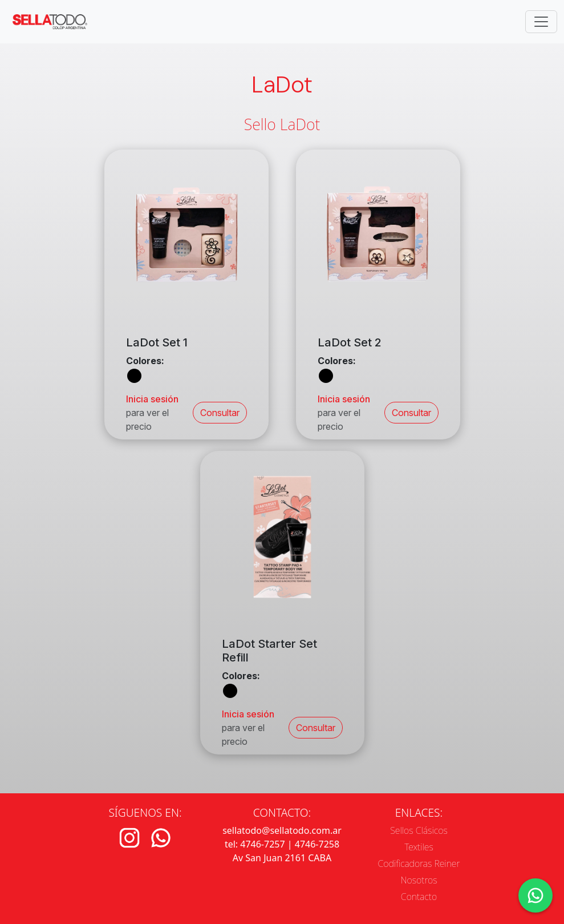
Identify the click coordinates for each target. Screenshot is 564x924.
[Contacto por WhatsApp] (535, 895)
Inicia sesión (152, 399)
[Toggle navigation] (541, 22)
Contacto (419, 897)
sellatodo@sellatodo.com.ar (282, 830)
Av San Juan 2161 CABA (282, 858)
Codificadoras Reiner (419, 864)
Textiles (419, 847)
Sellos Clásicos (419, 830)
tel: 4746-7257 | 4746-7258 (282, 844)
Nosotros (419, 880)
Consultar (220, 413)
